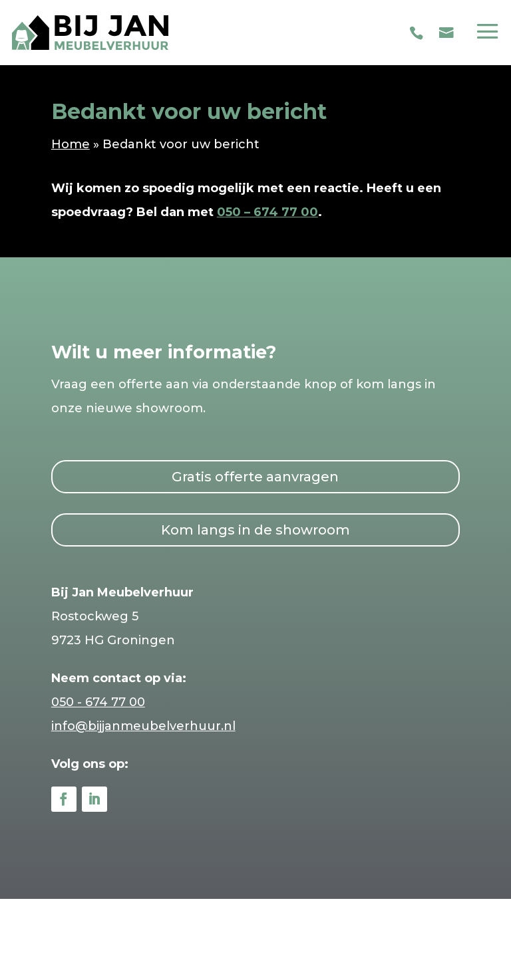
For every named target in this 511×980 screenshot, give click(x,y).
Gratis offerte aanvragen (255, 477)
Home (71, 144)
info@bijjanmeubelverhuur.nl (143, 726)
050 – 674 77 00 (267, 212)
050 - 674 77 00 (98, 702)
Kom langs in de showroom (255, 530)
